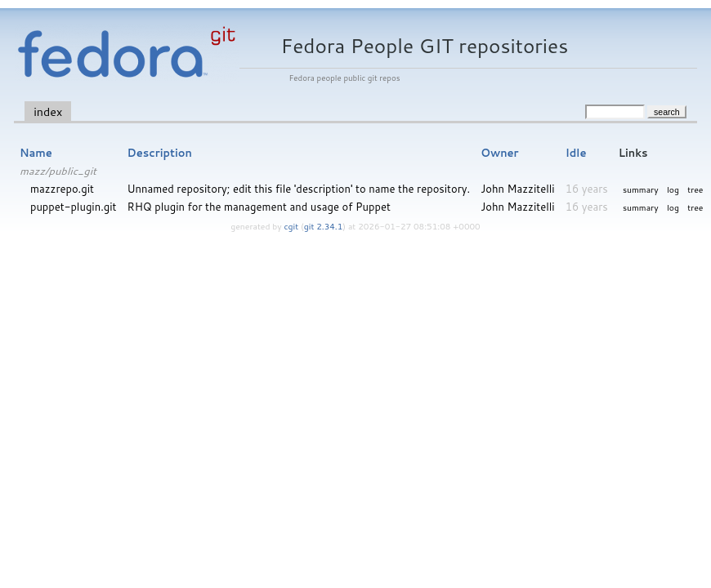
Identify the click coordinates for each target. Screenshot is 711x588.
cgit (293, 226)
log (673, 189)
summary (641, 189)
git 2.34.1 (324, 226)
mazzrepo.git (62, 189)
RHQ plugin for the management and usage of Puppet (259, 207)
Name (36, 153)
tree (695, 189)
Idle (576, 153)
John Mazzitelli (517, 189)
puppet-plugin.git (74, 207)
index (48, 111)
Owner (499, 153)
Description (160, 153)
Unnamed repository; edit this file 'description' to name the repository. (299, 189)
